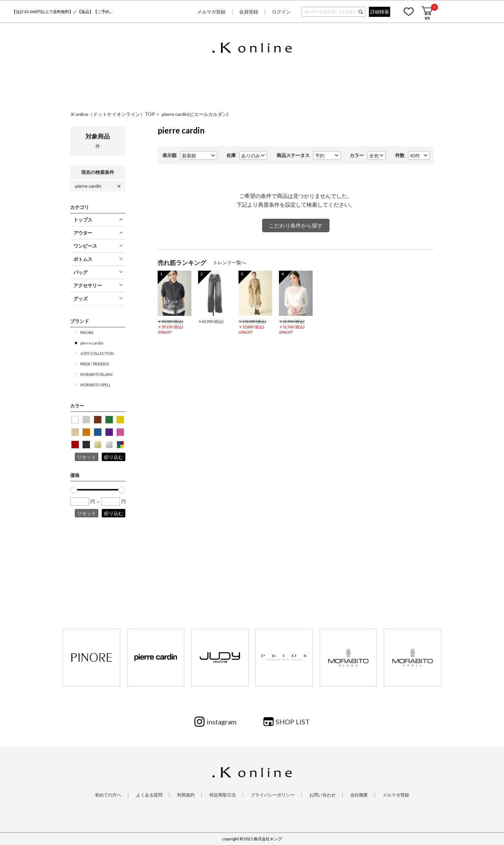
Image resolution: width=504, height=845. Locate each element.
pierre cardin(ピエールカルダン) (195, 114)
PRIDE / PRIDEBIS (94, 364)
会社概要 (359, 795)
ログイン (281, 12)
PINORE (87, 333)
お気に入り (409, 11)
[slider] (74, 490)
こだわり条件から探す (296, 225)
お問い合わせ (322, 795)
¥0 (427, 18)
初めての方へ (108, 795)
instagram (222, 722)
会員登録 (249, 12)
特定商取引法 (223, 795)
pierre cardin (88, 186)
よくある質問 (149, 795)
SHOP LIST (293, 722)
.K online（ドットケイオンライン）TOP (113, 114)
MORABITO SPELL (96, 385)
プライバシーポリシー (273, 795)
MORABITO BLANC (97, 374)
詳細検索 (380, 12)
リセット (87, 457)
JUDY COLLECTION (97, 353)
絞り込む (114, 457)
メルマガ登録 (211, 12)
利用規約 (186, 795)
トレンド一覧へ (229, 262)
